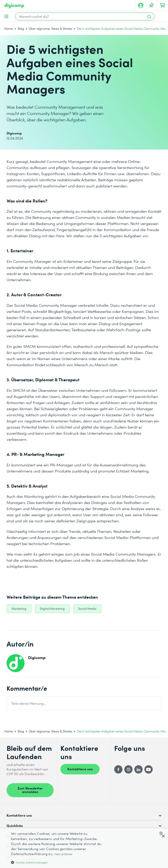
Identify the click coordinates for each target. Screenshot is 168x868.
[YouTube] (149, 769)
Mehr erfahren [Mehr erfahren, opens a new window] (63, 854)
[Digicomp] (14, 6)
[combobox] (162, 833)
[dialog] (84, 848)
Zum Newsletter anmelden (30, 790)
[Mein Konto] (141, 5)
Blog (21, 29)
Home (9, 29)
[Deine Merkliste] (152, 5)
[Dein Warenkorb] (163, 5)
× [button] (163, 836)
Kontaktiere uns (80, 769)
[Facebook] (118, 769)
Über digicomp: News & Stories (50, 29)
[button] (58, 862)
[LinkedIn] (138, 769)
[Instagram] (128, 769)
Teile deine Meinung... (29, 703)
